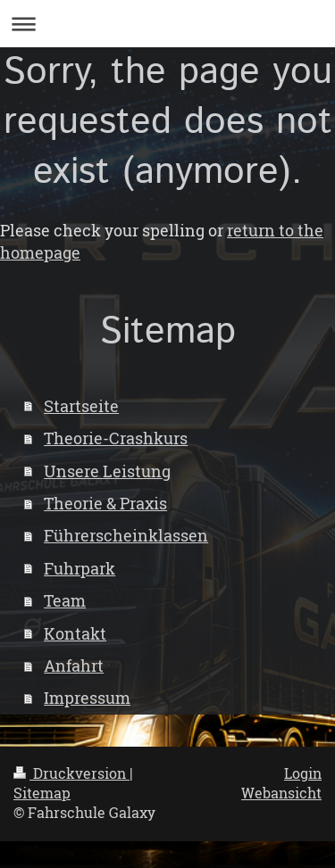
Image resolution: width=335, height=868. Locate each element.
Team (65, 600)
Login (303, 773)
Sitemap (42, 793)
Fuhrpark (80, 568)
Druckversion (71, 773)
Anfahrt (74, 665)
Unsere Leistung (107, 471)
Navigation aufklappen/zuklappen (167, 24)
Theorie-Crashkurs (116, 438)
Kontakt (75, 633)
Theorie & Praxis (105, 503)
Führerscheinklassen (126, 535)
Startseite (81, 406)
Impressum (87, 698)
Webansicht (281, 793)
